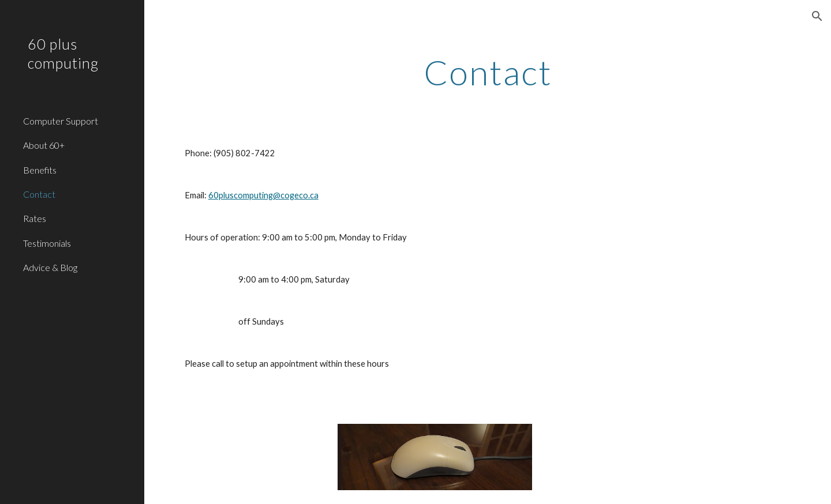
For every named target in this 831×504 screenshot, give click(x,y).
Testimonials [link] (47, 243)
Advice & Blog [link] (50, 267)
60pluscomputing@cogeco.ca (263, 195)
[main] (488, 72)
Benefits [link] (40, 170)
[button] (817, 16)
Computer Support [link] (61, 121)
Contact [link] (39, 194)
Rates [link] (35, 218)
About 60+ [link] (44, 145)
